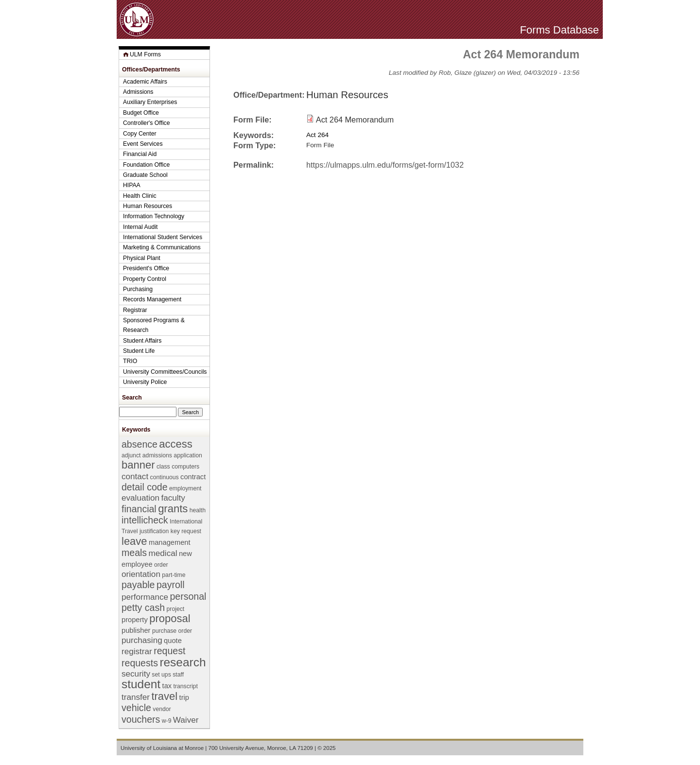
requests (140, 663)
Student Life (139, 351)
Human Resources (347, 95)
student (141, 684)
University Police (145, 382)
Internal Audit (140, 227)
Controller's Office (147, 123)
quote (173, 641)
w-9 (167, 721)
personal (188, 596)
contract (193, 477)
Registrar (135, 310)
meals (134, 553)
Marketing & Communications (162, 247)
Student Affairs (142, 341)
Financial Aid (140, 154)
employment (185, 488)
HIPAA (132, 185)
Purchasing (138, 289)
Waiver (186, 720)
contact (135, 477)
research (183, 662)
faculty (173, 498)
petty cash (143, 608)
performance (145, 597)
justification (154, 531)
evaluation (140, 498)
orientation (141, 574)
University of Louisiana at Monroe (162, 748)
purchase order (172, 631)
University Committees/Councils (165, 372)
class (163, 467)
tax (167, 686)
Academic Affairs (145, 82)
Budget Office (141, 113)
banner (138, 465)
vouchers (141, 719)
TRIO (130, 361)
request (169, 651)
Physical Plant (142, 258)
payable (138, 585)
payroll (171, 585)
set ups (161, 675)
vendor (162, 709)
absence (140, 444)
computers (185, 467)
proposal (170, 618)
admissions (157, 455)
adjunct (131, 455)
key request (186, 531)
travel (164, 696)
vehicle (136, 708)
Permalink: (254, 165)
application (188, 455)
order (161, 565)
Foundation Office (146, 165)
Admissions (138, 92)
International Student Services (163, 237)
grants (173, 509)
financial (139, 509)
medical (163, 553)
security (136, 674)
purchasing (142, 640)
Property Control (145, 279)
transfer (136, 697)
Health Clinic (140, 196)
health (198, 510)
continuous (165, 477)
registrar (137, 652)
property (135, 620)
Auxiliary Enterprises (150, 102)
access (175, 444)
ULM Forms (145, 54)
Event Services (143, 144)
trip (184, 697)
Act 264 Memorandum (355, 120)
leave (134, 541)
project (176, 609)
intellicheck (145, 520)
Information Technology (154, 216)
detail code (145, 487)
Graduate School (145, 175)
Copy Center (140, 134)
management (170, 542)
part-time (174, 575)
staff (178, 675)
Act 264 (317, 135)
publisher (136, 630)
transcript (186, 686)
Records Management (152, 299)
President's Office (146, 268)
